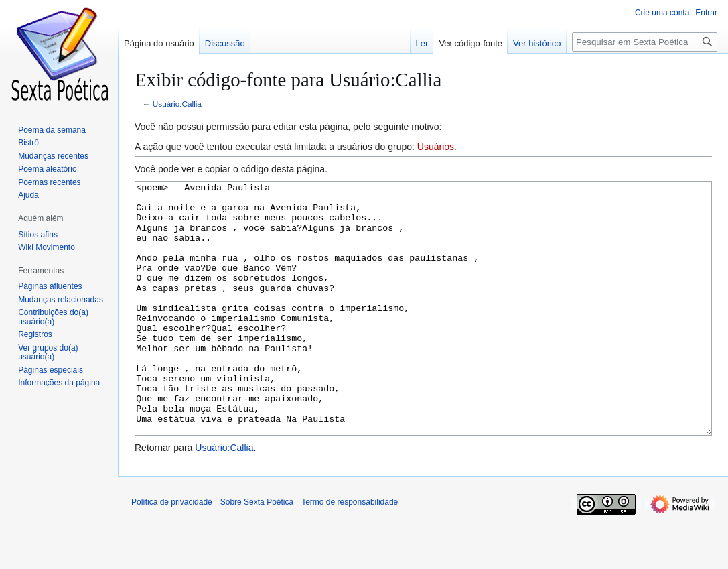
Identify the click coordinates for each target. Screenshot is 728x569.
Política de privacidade (172, 552)
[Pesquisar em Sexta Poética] (645, 42)
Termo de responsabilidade (350, 552)
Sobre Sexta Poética (257, 552)
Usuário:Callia (177, 104)
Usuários (436, 147)
